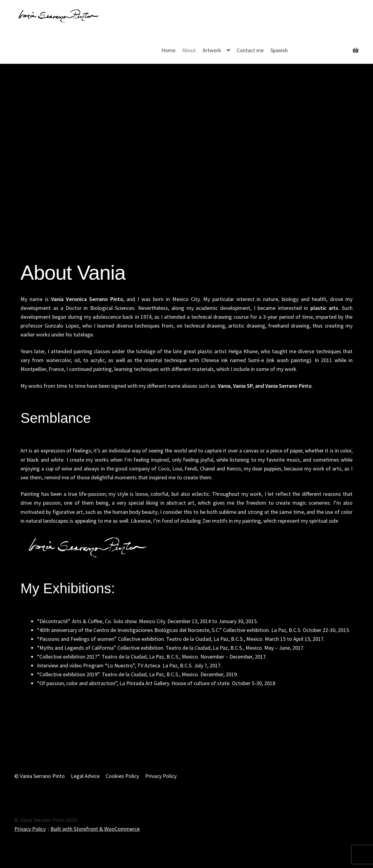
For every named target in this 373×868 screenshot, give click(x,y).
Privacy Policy (161, 776)
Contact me (250, 50)
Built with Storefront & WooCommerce (95, 829)
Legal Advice (85, 776)
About (189, 50)
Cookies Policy (122, 776)
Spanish (279, 50)
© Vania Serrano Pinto (40, 776)
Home (168, 50)
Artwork (212, 50)
